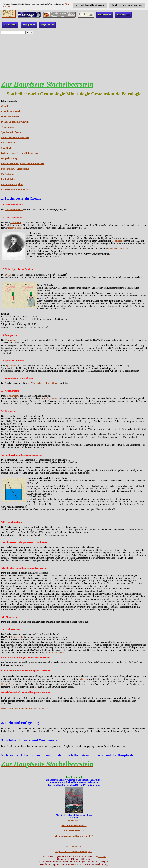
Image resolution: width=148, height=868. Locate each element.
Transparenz (7, 127)
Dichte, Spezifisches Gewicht (15, 122)
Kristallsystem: (12, 396)
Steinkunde (117, 241)
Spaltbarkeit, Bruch (11, 132)
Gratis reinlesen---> (74, 831)
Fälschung (84, 679)
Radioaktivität (8, 179)
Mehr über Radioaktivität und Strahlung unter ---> (24, 709)
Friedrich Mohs (15, 228)
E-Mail (102, 856)
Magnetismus (8, 174)
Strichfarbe (7, 148)
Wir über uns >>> (74, 846)
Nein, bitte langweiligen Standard (90, 5)
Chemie (5, 106)
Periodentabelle (56, 653)
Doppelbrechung (9, 158)
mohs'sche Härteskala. (119, 249)
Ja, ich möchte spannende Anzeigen (127, 5)
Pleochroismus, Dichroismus (15, 169)
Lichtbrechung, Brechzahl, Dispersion (20, 153)
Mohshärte (16, 223)
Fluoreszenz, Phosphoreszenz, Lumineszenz (23, 164)
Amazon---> (74, 820)
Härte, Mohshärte (10, 117)
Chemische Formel (10, 111)
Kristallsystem (8, 143)
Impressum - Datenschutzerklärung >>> (74, 852)
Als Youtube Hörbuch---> (74, 825)
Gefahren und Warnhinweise (15, 190)
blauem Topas (8, 684)
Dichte (8, 275)
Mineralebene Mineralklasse (15, 137)
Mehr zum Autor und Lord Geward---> (74, 836)
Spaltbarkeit (11, 366)
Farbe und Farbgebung (13, 184)
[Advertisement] (74, 56)
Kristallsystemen (49, 398)
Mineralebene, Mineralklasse (44, 383)
